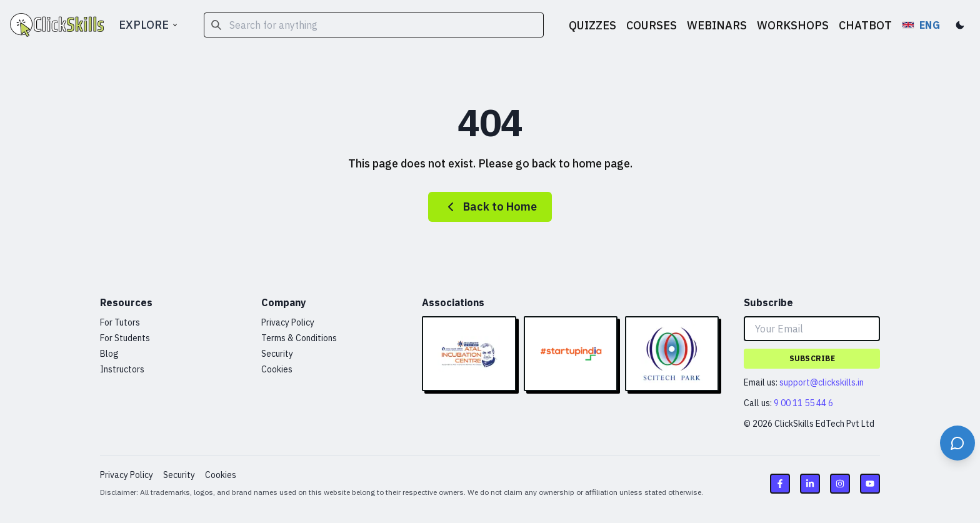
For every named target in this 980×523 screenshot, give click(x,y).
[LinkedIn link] (810, 484)
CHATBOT (865, 25)
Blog (109, 354)
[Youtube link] (870, 484)
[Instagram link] (840, 484)
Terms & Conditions (299, 338)
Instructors (122, 369)
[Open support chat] (957, 443)
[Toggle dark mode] (960, 25)
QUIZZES (592, 25)
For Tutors (120, 322)
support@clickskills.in (822, 382)
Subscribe (812, 358)
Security (277, 354)
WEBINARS (717, 25)
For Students (125, 338)
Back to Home (490, 207)
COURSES (652, 25)
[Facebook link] (780, 484)
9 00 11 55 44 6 (803, 403)
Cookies (277, 369)
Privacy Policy (288, 322)
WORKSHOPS (793, 25)
